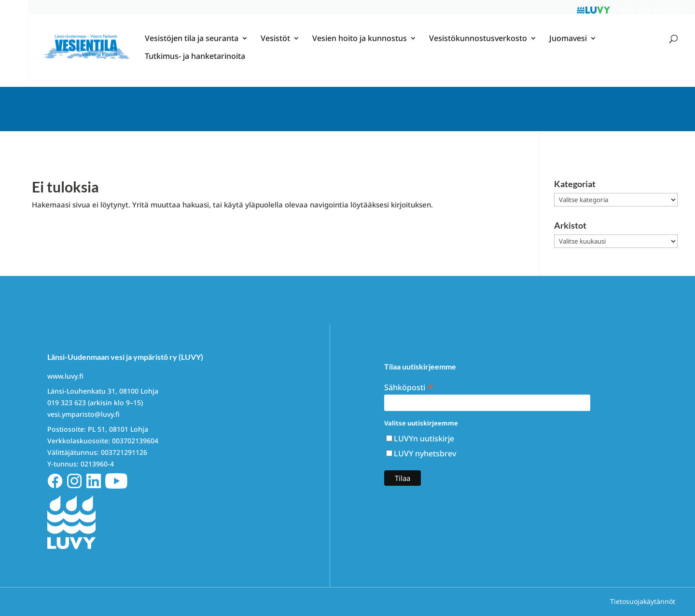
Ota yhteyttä (662, 10)
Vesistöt (275, 46)
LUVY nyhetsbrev (425, 453)
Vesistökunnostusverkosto (478, 46)
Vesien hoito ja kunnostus (360, 46)
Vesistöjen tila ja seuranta (192, 46)
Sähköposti (409, 387)
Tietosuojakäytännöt (643, 601)
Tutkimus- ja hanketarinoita (195, 64)
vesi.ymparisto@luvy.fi (83, 414)
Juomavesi (568, 46)
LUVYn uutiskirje (424, 438)
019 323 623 (67, 403)
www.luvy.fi (65, 376)
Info (625, 10)
